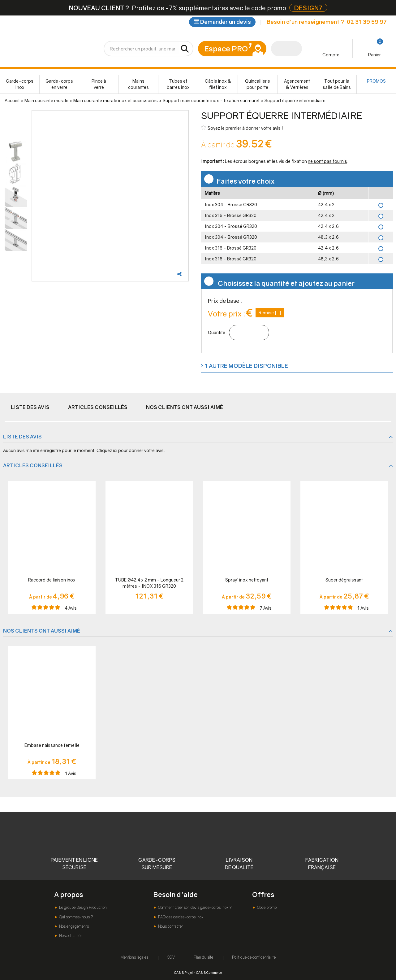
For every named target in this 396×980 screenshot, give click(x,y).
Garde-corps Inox (20, 84)
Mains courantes (138, 84)
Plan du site (203, 957)
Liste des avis (30, 407)
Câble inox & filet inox (218, 84)
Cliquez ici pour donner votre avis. (131, 450)
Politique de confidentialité (254, 957)
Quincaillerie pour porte (258, 84)
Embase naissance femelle (52, 745)
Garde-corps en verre (59, 84)
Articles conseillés (98, 407)
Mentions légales (134, 957)
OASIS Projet (183, 972)
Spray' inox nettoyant (247, 580)
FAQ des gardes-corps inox (180, 917)
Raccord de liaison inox (52, 580)
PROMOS (376, 81)
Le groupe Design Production (82, 907)
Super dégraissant (344, 580)
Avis (71, 608)
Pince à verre (99, 84)
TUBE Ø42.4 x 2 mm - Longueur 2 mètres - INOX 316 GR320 (149, 583)
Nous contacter (170, 926)
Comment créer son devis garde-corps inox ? (194, 907)
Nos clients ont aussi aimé (185, 407)
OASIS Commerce (209, 972)
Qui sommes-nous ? (75, 917)
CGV (171, 957)
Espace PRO (226, 48)
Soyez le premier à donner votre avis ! (242, 128)
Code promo (266, 907)
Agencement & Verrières (297, 84)
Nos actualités (70, 936)
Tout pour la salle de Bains (337, 84)
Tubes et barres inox (178, 84)
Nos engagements (73, 926)
